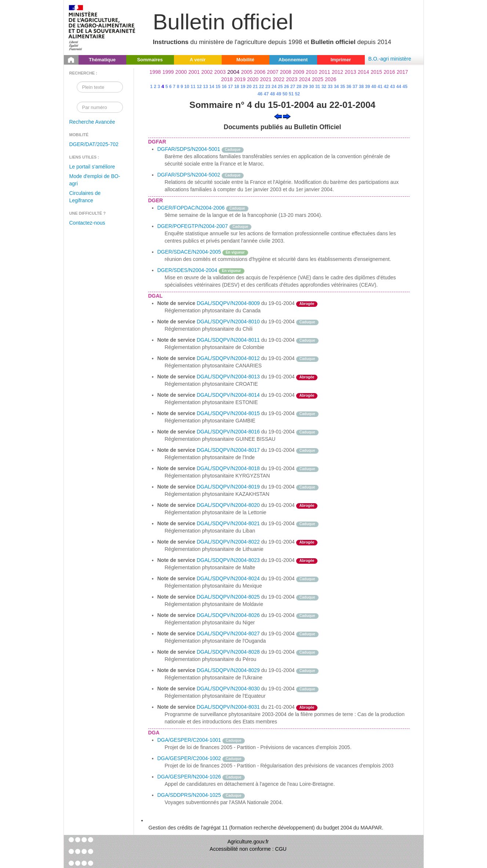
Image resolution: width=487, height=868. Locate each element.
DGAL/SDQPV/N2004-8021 (228, 523)
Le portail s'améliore (92, 167)
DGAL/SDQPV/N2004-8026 (228, 615)
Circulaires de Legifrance (85, 197)
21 (255, 87)
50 (285, 94)
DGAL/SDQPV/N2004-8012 (228, 358)
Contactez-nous (87, 223)
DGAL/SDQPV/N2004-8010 (228, 322)
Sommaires (150, 60)
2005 (247, 72)
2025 (318, 79)
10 (187, 87)
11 (193, 87)
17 (230, 87)
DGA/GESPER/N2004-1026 (189, 777)
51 (291, 94)
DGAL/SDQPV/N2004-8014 (228, 395)
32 (324, 87)
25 (280, 87)
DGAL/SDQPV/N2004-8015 (228, 413)
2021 (266, 79)
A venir (198, 60)
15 (218, 87)
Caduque (233, 150)
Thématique (102, 60)
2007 (272, 72)
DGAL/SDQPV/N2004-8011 (228, 340)
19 (243, 87)
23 (268, 87)
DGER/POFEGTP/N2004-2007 (193, 226)
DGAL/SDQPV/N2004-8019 (228, 487)
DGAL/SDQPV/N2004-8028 (228, 652)
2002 (207, 72)
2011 (325, 72)
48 (272, 94)
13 (205, 87)
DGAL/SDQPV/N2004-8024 (228, 578)
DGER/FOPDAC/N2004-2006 (191, 208)
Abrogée (307, 304)
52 (297, 94)
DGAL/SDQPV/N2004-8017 (228, 450)
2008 (286, 72)
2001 (194, 72)
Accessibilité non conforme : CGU (248, 849)
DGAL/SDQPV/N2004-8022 (228, 542)
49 (279, 94)
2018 (227, 79)
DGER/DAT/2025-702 (94, 144)
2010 (311, 72)
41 (380, 87)
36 (349, 87)
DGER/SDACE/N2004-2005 (189, 252)
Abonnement (293, 60)
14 (212, 87)
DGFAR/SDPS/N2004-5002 (189, 175)
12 (199, 87)
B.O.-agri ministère (390, 59)
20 (249, 87)
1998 (155, 72)
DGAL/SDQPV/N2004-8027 (228, 633)
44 (399, 87)
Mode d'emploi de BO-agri (95, 180)
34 (336, 87)
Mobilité (245, 60)
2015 (376, 72)
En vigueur (235, 252)
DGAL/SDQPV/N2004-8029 (228, 670)
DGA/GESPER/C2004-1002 (189, 758)
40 (374, 87)
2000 (181, 72)
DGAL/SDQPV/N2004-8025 (228, 597)
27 (293, 87)
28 (299, 87)
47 (266, 94)
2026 (330, 79)
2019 (240, 79)
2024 (305, 79)
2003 (220, 72)
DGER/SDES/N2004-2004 (187, 270)
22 (261, 87)
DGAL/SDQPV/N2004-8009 (228, 303)
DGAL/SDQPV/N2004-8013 (228, 377)
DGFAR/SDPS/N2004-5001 (189, 149)
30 (311, 87)
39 (368, 87)
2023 (292, 79)
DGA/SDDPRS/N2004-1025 (189, 795)
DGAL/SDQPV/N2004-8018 (228, 468)
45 (405, 87)
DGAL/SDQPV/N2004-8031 (228, 707)
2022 (279, 79)
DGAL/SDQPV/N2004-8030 (228, 689)
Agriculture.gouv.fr (248, 842)
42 (386, 87)
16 (224, 87)
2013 (350, 72)
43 (392, 87)
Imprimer (341, 60)
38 (361, 87)
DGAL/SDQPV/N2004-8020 (228, 505)
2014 (364, 72)
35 (343, 87)
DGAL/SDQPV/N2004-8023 (228, 560)
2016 (389, 72)
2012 (337, 72)
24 (274, 87)
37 (355, 87)
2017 (402, 72)
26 (286, 87)
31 (318, 87)
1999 (168, 72)
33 (330, 87)
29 (305, 87)
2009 (299, 72)
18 (237, 87)
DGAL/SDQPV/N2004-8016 (228, 432)
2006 (260, 72)
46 (260, 94)
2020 (253, 79)
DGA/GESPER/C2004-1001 (189, 740)
